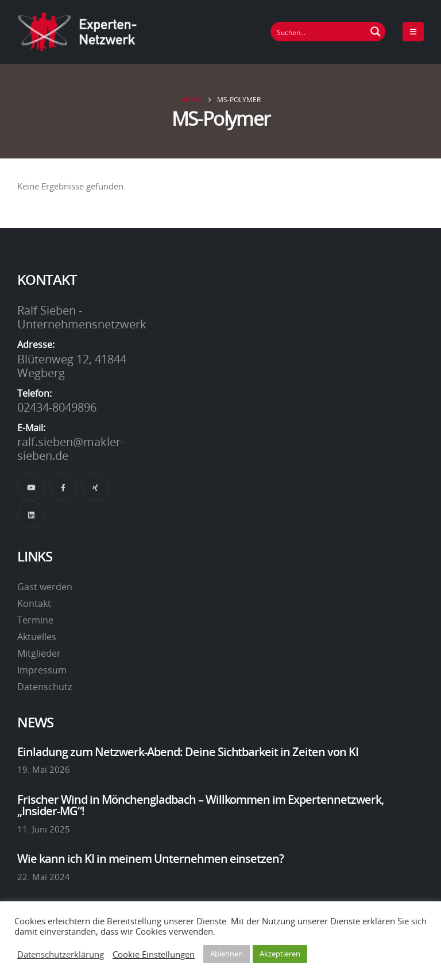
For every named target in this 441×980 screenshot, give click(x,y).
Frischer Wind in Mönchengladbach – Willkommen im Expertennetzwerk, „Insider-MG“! (200, 805)
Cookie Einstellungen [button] (154, 954)
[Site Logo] (78, 32)
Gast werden (45, 587)
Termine (35, 620)
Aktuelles (37, 637)
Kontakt (34, 603)
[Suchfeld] (319, 32)
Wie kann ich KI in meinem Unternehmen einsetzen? (150, 858)
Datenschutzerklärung (61, 954)
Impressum (42, 670)
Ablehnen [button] (227, 954)
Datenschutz (45, 687)
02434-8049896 (57, 407)
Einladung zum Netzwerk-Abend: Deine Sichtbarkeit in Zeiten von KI (188, 752)
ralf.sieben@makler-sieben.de (71, 448)
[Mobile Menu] (413, 32)
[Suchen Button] (376, 32)
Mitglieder (39, 653)
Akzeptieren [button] (280, 954)
